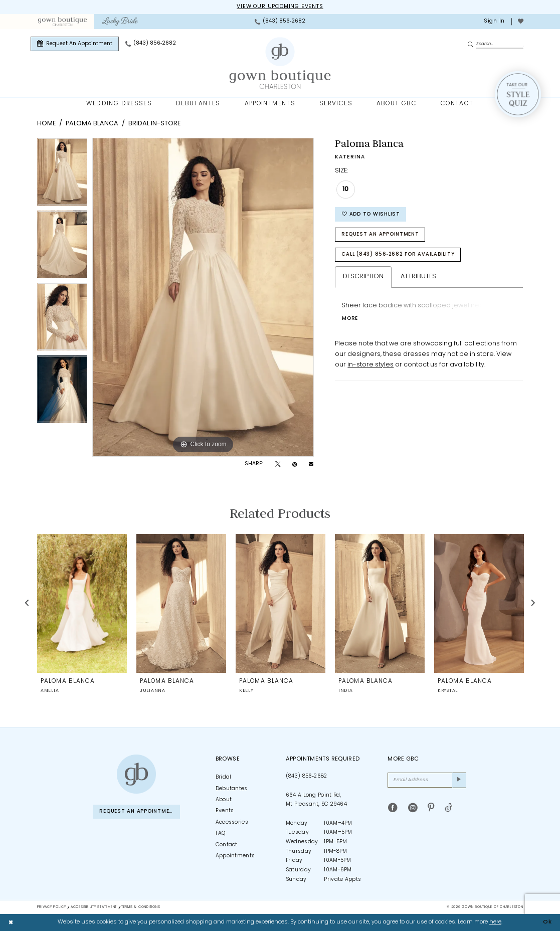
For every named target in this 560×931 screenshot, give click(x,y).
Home (46, 124)
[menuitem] (62, 22)
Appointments (235, 856)
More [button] (350, 319)
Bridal (224, 777)
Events (225, 811)
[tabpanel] (62, 174)
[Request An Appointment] (75, 44)
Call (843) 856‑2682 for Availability (398, 254)
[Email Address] (427, 780)
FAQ (221, 833)
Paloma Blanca (92, 124)
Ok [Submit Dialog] (547, 922)
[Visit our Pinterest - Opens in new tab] (431, 808)
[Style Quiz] (518, 94)
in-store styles (370, 365)
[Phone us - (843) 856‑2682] (280, 22)
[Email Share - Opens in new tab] (311, 464)
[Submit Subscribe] (459, 780)
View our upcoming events (280, 7)
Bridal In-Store (154, 124)
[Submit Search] (472, 44)
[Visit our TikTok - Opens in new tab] (448, 808)
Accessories (232, 822)
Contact (227, 845)
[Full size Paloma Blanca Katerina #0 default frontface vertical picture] (203, 297)
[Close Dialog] (11, 922)
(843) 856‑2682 (307, 776)
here (495, 922)
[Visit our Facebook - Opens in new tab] (393, 808)
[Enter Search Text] (495, 44)
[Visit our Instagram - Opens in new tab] (413, 808)
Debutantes (232, 789)
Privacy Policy (52, 907)
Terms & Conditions (141, 907)
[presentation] (82, 603)
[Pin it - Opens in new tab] (295, 465)
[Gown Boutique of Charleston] (136, 774)
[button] (494, 22)
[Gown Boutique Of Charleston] (280, 63)
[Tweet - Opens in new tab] (278, 465)
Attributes (418, 276)
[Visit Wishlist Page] (520, 22)
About (224, 800)
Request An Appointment (380, 234)
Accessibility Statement (94, 907)
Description (363, 276)
